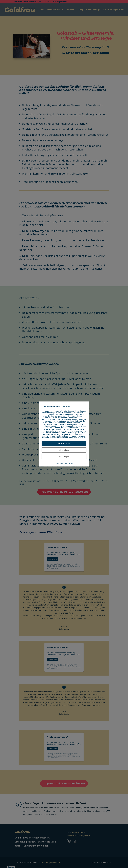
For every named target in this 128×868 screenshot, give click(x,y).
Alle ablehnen (64, 450)
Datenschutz (59, 463)
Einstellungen (64, 456)
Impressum (69, 463)
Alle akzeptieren (64, 444)
